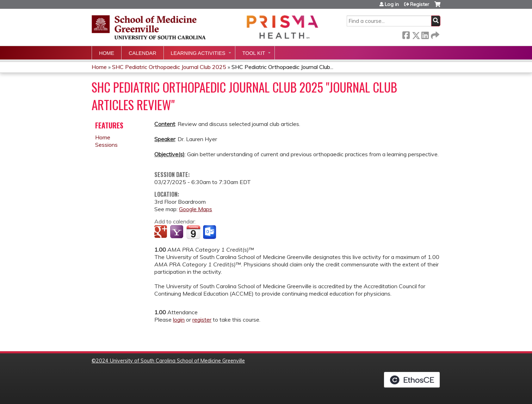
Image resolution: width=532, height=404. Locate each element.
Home (107, 53)
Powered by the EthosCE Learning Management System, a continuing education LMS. (412, 380)
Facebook (406, 34)
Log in (392, 4)
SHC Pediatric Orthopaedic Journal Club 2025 (169, 67)
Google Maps (196, 209)
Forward (434, 34)
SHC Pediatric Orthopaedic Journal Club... (282, 67)
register (202, 320)
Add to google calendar (162, 232)
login (179, 320)
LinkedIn (425, 34)
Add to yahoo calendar (177, 232)
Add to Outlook (210, 232)
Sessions (106, 145)
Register (420, 4)
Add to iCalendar (193, 232)
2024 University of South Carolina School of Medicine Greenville (170, 361)
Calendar (142, 53)
